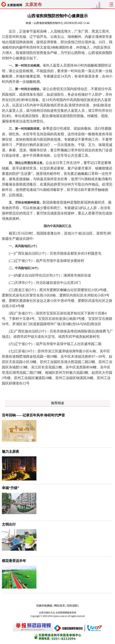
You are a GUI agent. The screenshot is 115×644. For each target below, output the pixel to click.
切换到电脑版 (44, 606)
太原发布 (33, 5)
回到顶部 (72, 606)
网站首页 (60, 606)
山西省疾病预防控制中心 (48, 23)
